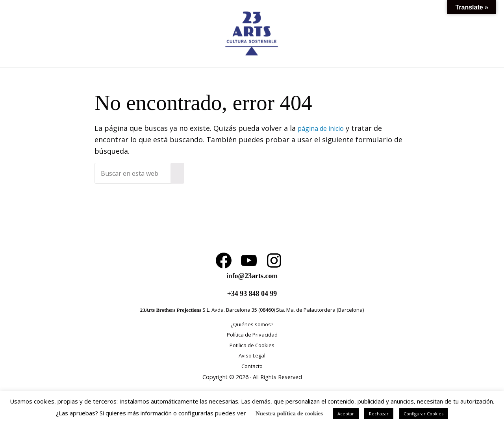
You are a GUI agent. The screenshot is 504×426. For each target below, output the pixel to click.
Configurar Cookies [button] (423, 414)
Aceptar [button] (346, 414)
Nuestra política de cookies (289, 413)
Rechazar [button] (379, 414)
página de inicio (324, 149)
